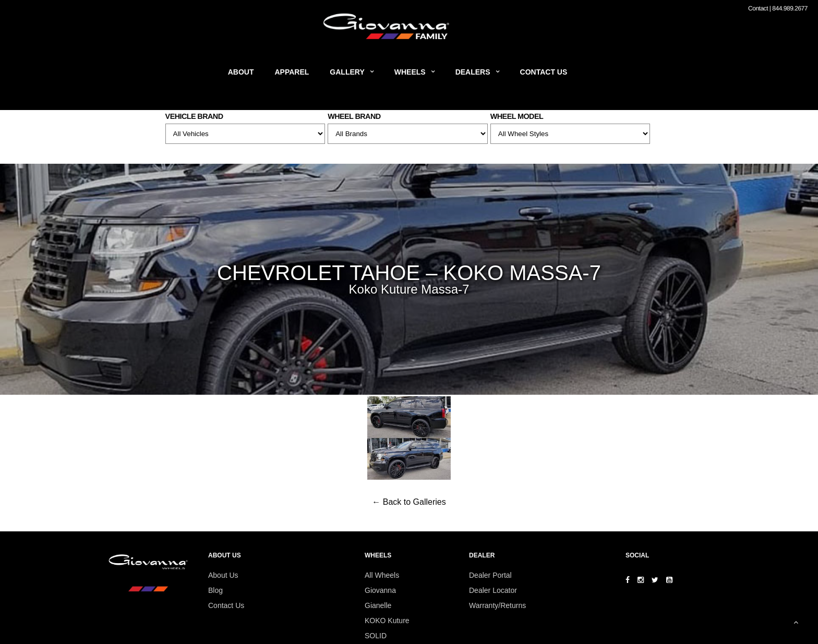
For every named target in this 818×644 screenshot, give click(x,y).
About (241, 72)
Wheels (410, 72)
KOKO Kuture (387, 621)
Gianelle (378, 605)
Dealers (473, 72)
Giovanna (380, 590)
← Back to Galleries (409, 502)
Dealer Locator (493, 590)
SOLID (376, 636)
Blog (215, 590)
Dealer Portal (490, 575)
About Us (223, 575)
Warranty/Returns (497, 605)
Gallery (347, 72)
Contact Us (544, 72)
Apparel (292, 72)
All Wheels (382, 575)
